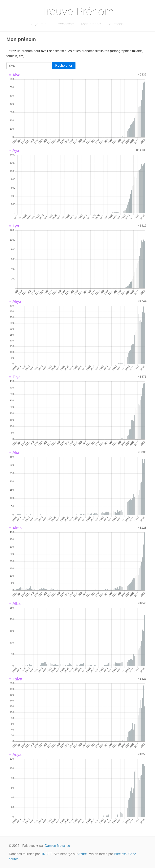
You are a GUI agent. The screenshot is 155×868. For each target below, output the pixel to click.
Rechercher (64, 66)
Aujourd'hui (40, 24)
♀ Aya (14, 150)
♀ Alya (14, 75)
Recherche (65, 24)
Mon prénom (92, 24)
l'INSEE (46, 854)
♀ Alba (15, 604)
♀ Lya (14, 226)
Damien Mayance (57, 846)
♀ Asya (15, 755)
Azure (83, 854)
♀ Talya (15, 679)
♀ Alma (15, 528)
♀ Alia (14, 452)
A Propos (116, 24)
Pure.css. (121, 854)
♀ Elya (15, 377)
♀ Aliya (15, 301)
